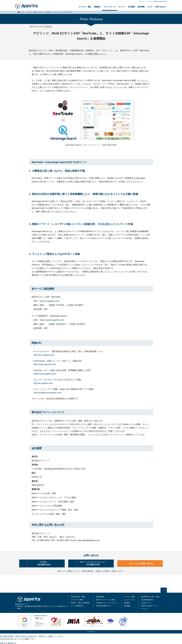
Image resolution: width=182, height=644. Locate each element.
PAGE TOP (164, 589)
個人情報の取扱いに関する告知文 (13, 636)
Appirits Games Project (160, 1)
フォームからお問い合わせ (142, 563)
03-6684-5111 (45, 563)
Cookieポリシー (147, 602)
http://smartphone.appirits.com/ (48, 393)
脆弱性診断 (100, 596)
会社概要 (131, 7)
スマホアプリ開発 (77, 599)
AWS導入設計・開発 (78, 596)
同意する (4, 643)
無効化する (12, 643)
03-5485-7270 (94, 563)
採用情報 (141, 7)
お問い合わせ (160, 7)
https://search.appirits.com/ (52, 320)
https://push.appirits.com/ (45, 364)
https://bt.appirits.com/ (50, 301)
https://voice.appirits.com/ (45, 374)
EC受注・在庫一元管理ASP (80, 602)
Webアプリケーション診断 (105, 599)
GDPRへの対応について (149, 605)
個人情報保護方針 (147, 599)
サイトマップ (143, 1)
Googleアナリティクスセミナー (107, 602)
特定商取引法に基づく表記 (150, 596)
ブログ (150, 7)
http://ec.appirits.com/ (43, 383)
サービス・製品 (85, 7)
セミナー (122, 7)
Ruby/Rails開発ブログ (104, 605)
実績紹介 (97, 7)
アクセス (150, 1)
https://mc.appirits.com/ (44, 355)
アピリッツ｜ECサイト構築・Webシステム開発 (35, 12)
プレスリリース (110, 7)
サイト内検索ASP (77, 605)
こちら (19, 638)
